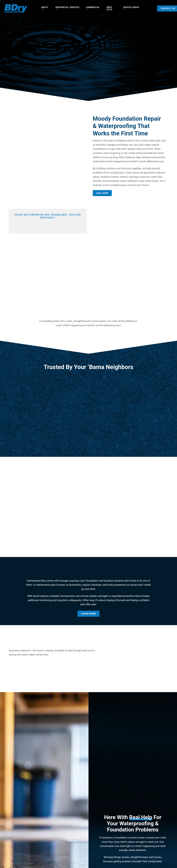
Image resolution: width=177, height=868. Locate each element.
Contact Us (162, 8)
